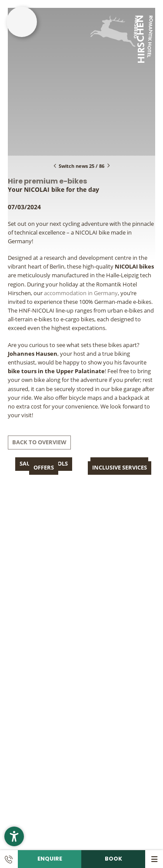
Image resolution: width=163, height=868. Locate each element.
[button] (14, 836)
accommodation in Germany (81, 293)
